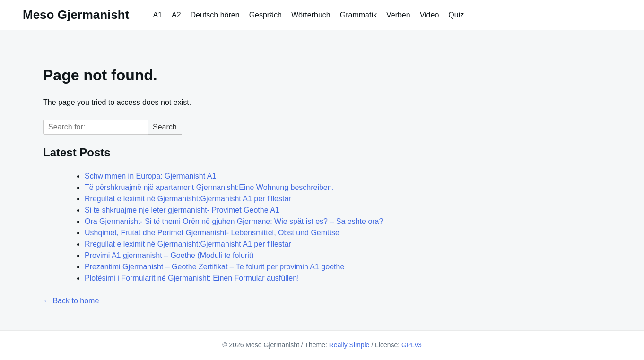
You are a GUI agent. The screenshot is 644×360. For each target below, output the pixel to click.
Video (430, 15)
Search (165, 127)
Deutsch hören (215, 15)
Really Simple (349, 345)
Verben (398, 15)
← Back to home (71, 301)
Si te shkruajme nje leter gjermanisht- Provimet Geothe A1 (182, 210)
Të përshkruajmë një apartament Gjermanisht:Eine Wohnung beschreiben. (209, 187)
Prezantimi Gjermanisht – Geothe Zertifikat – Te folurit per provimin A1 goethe (214, 267)
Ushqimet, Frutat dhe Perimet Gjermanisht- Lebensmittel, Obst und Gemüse (212, 233)
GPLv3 (412, 345)
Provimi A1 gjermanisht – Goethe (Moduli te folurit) (169, 255)
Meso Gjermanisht (76, 15)
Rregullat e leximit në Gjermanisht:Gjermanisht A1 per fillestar (188, 199)
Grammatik (358, 15)
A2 (176, 15)
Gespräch (265, 15)
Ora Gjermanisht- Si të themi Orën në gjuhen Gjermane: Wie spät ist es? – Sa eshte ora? (234, 221)
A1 (157, 15)
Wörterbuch (311, 15)
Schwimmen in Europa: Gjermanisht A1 (150, 176)
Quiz (456, 15)
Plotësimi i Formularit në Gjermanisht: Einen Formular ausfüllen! (192, 278)
